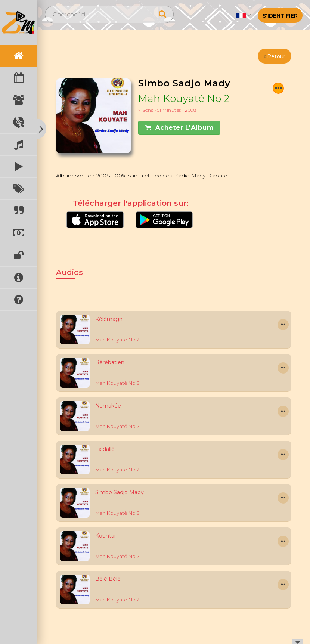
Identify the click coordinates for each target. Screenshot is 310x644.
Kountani (107, 536)
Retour (275, 56)
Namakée (108, 406)
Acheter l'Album (179, 127)
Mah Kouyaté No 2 (184, 98)
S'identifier (280, 16)
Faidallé (105, 449)
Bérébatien (110, 362)
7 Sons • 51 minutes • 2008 (167, 110)
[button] (243, 15)
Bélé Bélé (108, 579)
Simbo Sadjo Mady (120, 492)
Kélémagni (109, 319)
